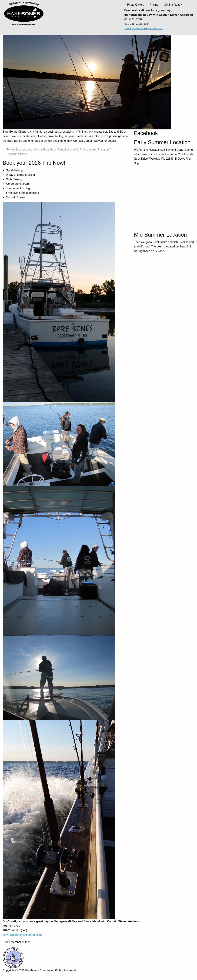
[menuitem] (136, 5)
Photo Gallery (136, 5)
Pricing (154, 5)
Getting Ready (173, 5)
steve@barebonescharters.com (144, 28)
